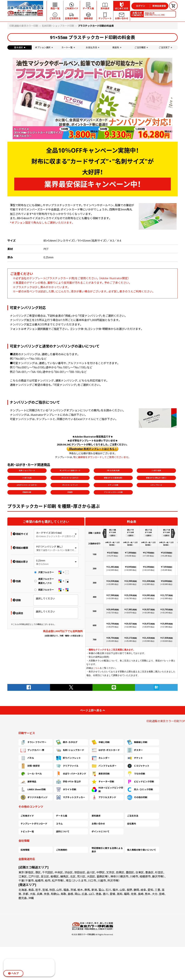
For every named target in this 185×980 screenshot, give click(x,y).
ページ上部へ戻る (92, 710)
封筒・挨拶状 (30, 766)
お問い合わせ (98, 824)
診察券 (70, 492)
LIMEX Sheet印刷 (33, 790)
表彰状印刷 (101, 774)
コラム (59, 824)
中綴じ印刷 (101, 742)
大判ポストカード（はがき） (27, 485)
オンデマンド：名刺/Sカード (70, 470)
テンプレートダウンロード (34, 824)
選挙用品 (28, 782)
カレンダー (101, 758)
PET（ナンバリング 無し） (50, 547)
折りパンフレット (68, 758)
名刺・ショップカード (27, 470)
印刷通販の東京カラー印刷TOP (166, 721)
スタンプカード (156, 485)
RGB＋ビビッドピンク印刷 (107, 790)
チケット (135, 758)
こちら (96, 668)
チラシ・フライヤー (33, 742)
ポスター (135, 750)
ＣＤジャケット (138, 766)
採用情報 (25, 850)
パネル (27, 758)
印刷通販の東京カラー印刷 (24, 26)
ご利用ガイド (27, 816)
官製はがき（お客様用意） (113, 478)
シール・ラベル (31, 774)
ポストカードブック (70, 485)
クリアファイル (67, 766)
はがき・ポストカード (106, 750)
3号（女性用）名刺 (113, 470)
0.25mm (41, 561)
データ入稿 (62, 816)
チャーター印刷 (103, 782)
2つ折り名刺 (156, 470)
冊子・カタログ (67, 742)
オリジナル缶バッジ (34, 797)
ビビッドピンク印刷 (141, 782)
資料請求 (96, 816)
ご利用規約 (62, 850)
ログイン (141, 6)
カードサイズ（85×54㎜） (49, 533)
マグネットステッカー (71, 797)
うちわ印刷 (136, 774)
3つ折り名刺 (27, 478)
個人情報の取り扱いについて (142, 850)
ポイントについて (101, 831)
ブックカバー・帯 (32, 750)
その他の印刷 (137, 797)
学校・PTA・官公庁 (68, 782)
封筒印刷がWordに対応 (155, 14)
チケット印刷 (113, 485)
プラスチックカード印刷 (113, 492)
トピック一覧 (27, 831)
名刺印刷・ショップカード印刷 (58, 26)
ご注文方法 (133, 816)
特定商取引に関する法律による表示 (107, 850)
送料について (63, 831)
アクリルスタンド (104, 797)
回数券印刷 (27, 492)
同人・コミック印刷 (140, 790)
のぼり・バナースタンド (71, 774)
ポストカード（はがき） (70, 478)
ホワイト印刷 (66, 790)
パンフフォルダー (104, 766)
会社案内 (132, 824)
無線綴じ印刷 (137, 742)
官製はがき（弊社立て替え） (156, 478)
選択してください (45, 598)
